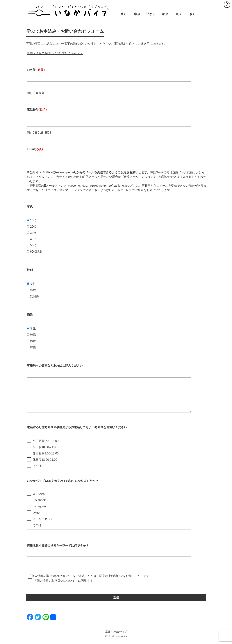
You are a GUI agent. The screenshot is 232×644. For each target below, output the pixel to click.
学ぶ (137, 14)
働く (123, 14)
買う (179, 14)
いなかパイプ (120, 632)
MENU (227, 4)
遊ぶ (165, 14)
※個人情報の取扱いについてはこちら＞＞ (55, 53)
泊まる (151, 14)
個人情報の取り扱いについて (50, 576)
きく (192, 14)
